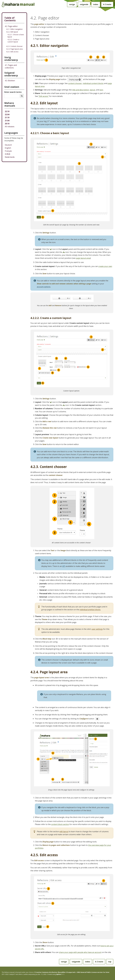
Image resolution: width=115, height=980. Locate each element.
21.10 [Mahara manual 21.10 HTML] (7, 118)
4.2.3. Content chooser (14, 46)
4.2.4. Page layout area (14, 49)
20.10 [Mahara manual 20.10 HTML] (7, 124)
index (96, 4)
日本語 (8, 154)
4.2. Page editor (11, 26)
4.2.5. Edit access (12, 52)
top (110, 962)
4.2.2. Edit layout (12, 32)
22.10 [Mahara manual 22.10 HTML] (7, 111)
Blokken (10, 81)
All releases (10, 127)
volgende (84, 4)
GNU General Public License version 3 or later (93, 972)
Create (107, 4)
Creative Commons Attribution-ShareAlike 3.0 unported (55, 972)
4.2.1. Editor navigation (14, 29)
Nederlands (10, 157)
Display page (75, 79)
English (8, 148)
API (64, 566)
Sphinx (59, 974)
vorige (72, 4)
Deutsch (8, 145)
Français (8, 151)
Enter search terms (13, 92)
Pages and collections (11, 66)
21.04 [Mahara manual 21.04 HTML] (7, 121)
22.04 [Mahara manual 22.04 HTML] (7, 114)
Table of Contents (10, 19)
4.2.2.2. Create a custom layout (13, 41)
